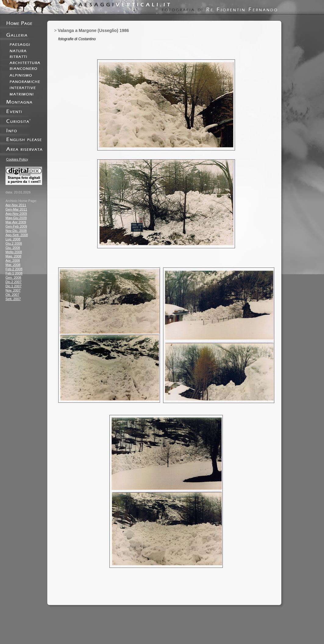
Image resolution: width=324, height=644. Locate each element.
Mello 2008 (14, 252)
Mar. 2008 (13, 265)
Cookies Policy (17, 159)
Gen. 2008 (13, 278)
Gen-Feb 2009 (16, 226)
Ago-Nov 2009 (16, 214)
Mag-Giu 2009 (16, 218)
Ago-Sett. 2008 (17, 235)
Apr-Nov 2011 (16, 205)
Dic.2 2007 (14, 282)
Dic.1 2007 (14, 286)
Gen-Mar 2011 (16, 209)
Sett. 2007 (13, 299)
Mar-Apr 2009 (16, 222)
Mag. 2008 (13, 256)
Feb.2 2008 (14, 269)
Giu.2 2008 (14, 243)
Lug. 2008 (13, 239)
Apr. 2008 (13, 260)
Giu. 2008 (13, 248)
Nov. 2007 (13, 290)
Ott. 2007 (12, 295)
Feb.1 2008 (14, 273)
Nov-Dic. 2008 (16, 231)
